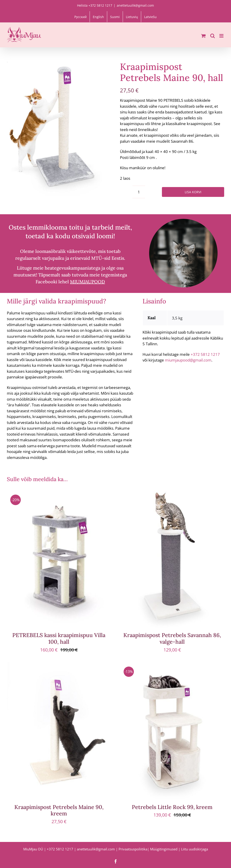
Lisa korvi (193, 192)
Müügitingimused (164, 849)
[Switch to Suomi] (115, 17)
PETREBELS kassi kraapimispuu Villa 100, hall (59, 638)
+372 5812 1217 (205, 354)
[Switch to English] (98, 17)
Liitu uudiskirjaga (195, 849)
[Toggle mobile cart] (203, 36)
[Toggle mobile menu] (222, 36)
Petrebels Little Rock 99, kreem (172, 807)
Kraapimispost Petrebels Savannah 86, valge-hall (172, 638)
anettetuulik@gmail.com (135, 5)
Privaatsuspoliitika (133, 849)
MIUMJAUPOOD (87, 282)
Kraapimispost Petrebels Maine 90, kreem (59, 810)
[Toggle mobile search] (213, 36)
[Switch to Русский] (80, 17)
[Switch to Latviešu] (150, 17)
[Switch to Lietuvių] (132, 17)
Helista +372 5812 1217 (95, 5)
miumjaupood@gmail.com (188, 360)
